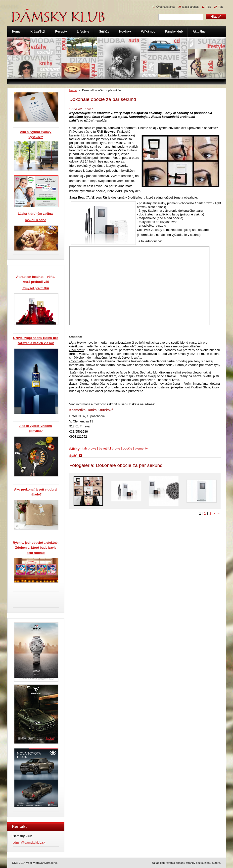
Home (73, 90)
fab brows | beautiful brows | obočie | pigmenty (115, 448)
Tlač (221, 7)
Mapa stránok (190, 7)
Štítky (75, 449)
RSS (208, 7)
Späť (73, 456)
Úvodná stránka (166, 7)
